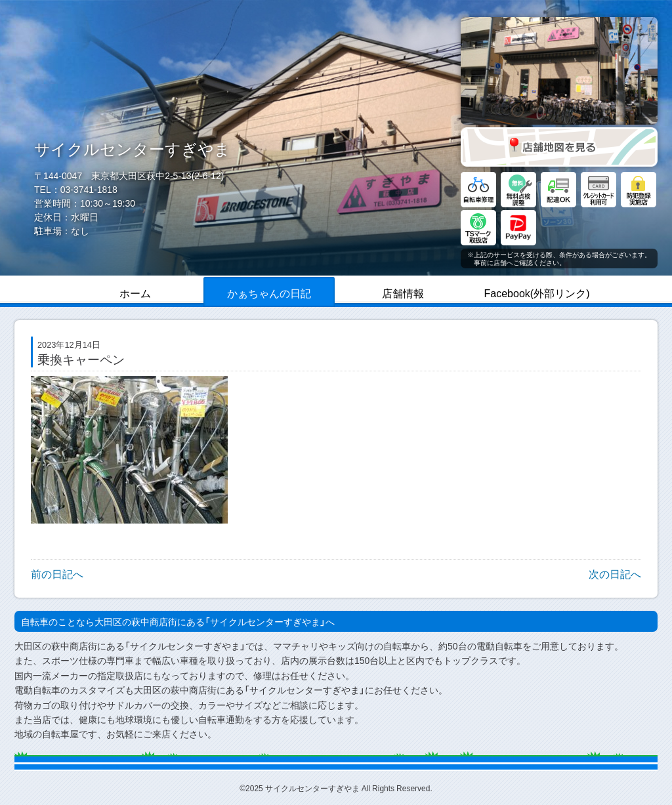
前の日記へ (57, 573)
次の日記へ (615, 573)
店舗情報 (403, 293)
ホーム (135, 293)
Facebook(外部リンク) (537, 293)
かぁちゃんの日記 (269, 293)
